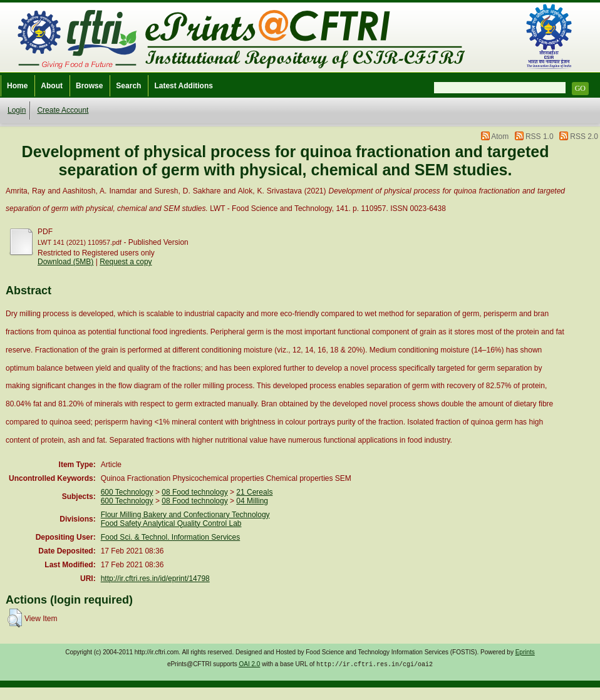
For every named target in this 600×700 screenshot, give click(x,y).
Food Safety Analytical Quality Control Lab (171, 523)
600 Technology (127, 492)
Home (17, 86)
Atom (500, 136)
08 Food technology (194, 492)
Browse (89, 86)
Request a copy (126, 262)
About (52, 86)
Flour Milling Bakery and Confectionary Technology (185, 515)
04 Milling (252, 501)
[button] (15, 618)
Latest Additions (184, 86)
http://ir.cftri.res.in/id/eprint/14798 (155, 579)
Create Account (63, 110)
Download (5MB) (65, 262)
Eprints (525, 652)
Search (128, 86)
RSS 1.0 (540, 136)
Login (17, 110)
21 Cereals (254, 492)
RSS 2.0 (584, 136)
